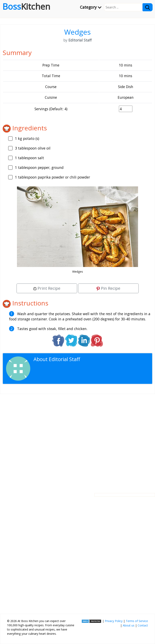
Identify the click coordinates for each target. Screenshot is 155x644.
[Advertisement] (77, 440)
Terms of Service (137, 621)
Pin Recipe (108, 288)
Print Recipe (47, 288)
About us (129, 625)
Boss (26, 6)
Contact (143, 625)
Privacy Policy (114, 621)
